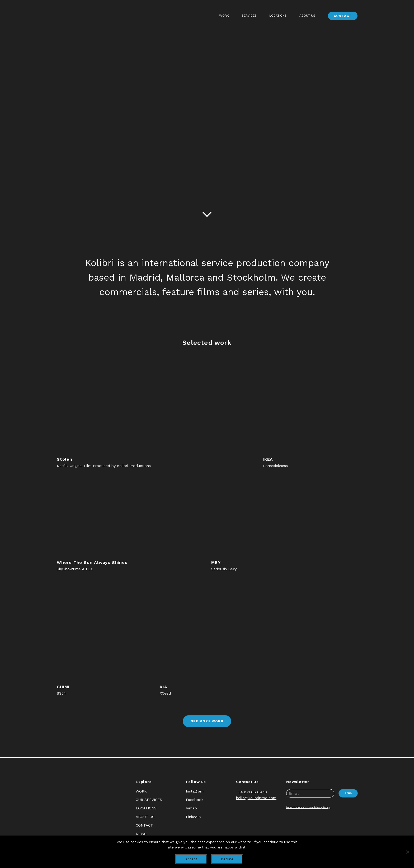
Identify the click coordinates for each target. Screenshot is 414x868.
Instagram (195, 791)
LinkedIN (194, 817)
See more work (207, 721)
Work (224, 16)
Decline (227, 859)
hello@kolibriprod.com (256, 798)
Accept (191, 859)
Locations (278, 16)
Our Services (149, 800)
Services (249, 16)
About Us (307, 16)
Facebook (195, 800)
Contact (343, 16)
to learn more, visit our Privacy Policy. (308, 807)
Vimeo (191, 808)
